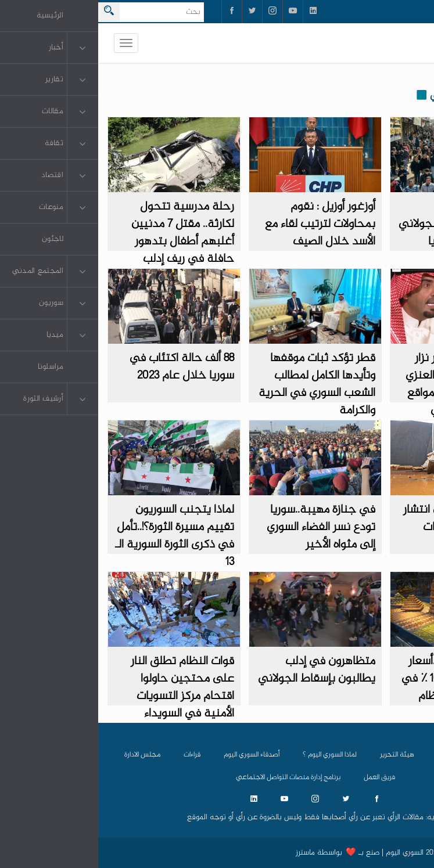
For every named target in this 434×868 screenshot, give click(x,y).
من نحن (350, 755)
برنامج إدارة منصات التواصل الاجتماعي (190, 777)
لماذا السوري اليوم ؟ (232, 755)
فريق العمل (281, 777)
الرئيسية (396, 755)
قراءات (94, 755)
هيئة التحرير (299, 755)
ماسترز (207, 853)
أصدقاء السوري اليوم (153, 755)
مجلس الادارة (44, 755)
